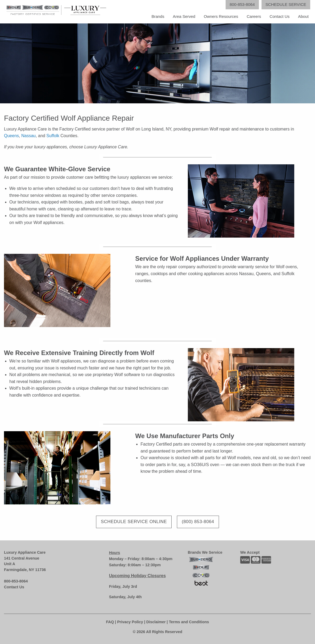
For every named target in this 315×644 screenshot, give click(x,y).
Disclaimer (156, 622)
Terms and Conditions (189, 622)
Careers (254, 16)
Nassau (28, 136)
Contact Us (279, 16)
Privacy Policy (130, 622)
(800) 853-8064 (198, 522)
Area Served (184, 16)
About (303, 16)
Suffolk (53, 136)
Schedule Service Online (134, 522)
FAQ (110, 622)
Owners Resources (221, 16)
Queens (11, 136)
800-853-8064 (16, 581)
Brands (158, 16)
